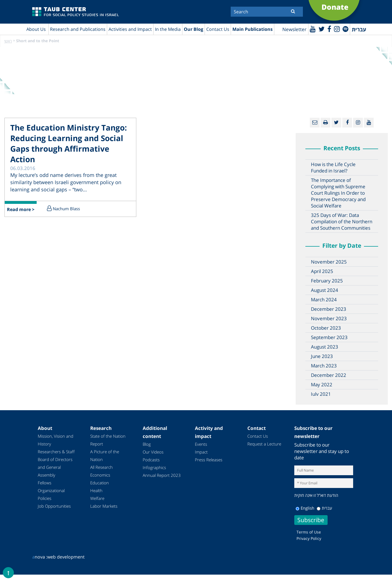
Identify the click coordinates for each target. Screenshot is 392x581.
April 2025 (322, 271)
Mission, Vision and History (56, 440)
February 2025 (327, 281)
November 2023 (329, 318)
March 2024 (324, 300)
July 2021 (321, 394)
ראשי (8, 41)
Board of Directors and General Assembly (55, 467)
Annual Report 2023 (162, 475)
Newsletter (294, 29)
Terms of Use (309, 532)
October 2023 (326, 328)
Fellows (45, 483)
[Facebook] (329, 29)
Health (96, 490)
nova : (40, 557)
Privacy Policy (309, 538)
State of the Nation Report (108, 440)
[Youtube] (313, 29)
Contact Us (218, 29)
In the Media (168, 29)
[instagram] (337, 29)
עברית (324, 508)
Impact (201, 452)
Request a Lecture (264, 444)
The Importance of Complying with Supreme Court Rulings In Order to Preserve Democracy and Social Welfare (338, 193)
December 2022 (329, 375)
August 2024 (325, 290)
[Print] (326, 123)
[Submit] (293, 11)
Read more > (21, 209)
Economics (100, 475)
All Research (101, 467)
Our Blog (194, 29)
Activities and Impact (130, 29)
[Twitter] (321, 29)
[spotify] (345, 29)
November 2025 (329, 262)
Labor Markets (104, 506)
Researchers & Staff (56, 452)
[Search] (267, 12)
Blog (147, 444)
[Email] (315, 123)
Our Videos (153, 452)
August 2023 (325, 347)
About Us (36, 29)
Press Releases (209, 460)
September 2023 (329, 337)
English (305, 508)
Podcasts (151, 460)
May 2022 (322, 385)
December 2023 (329, 309)
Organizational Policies (51, 494)
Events (201, 444)
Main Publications (252, 29)
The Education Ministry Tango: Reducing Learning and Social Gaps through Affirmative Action (69, 143)
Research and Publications (78, 29)
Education (100, 483)
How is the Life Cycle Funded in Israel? (333, 167)
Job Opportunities (54, 506)
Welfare (97, 498)
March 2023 (324, 366)
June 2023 (322, 356)
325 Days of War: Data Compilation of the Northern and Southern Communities (342, 221)
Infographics (154, 467)
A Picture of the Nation (105, 455)
